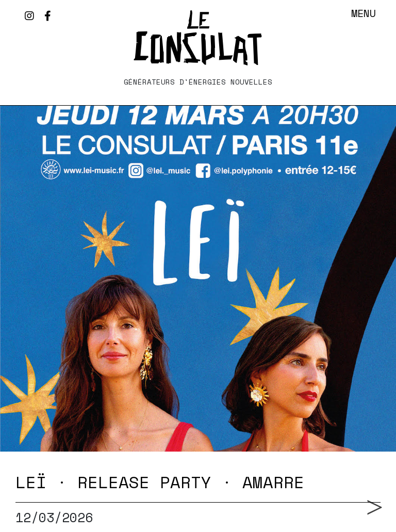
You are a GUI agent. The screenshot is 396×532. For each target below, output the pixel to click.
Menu (364, 13)
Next (371, 493)
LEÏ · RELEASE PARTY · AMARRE (160, 482)
